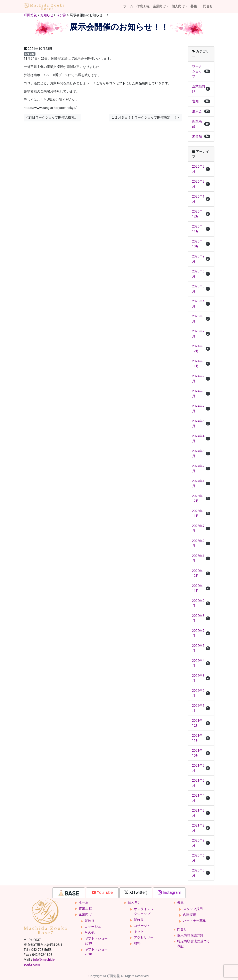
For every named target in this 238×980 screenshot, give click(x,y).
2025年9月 (201, 259)
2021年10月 (201, 753)
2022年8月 (201, 618)
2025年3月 (201, 319)
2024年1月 (201, 483)
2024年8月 (201, 394)
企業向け (159, 6)
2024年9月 (201, 379)
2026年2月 (201, 184)
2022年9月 (201, 603)
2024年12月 (201, 349)
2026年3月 (201, 169)
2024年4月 (201, 439)
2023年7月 (201, 528)
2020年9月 (201, 843)
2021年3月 (201, 813)
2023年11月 (201, 513)
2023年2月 (201, 543)
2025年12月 (201, 214)
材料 (137, 943)
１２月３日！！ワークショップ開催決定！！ (145, 117)
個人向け (178, 6)
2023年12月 (201, 498)
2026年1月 (201, 199)
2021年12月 (201, 723)
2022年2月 (201, 693)
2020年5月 (201, 873)
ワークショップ (201, 71)
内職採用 (190, 915)
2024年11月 (201, 364)
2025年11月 (201, 229)
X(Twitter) (136, 892)
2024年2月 (201, 468)
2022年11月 (201, 588)
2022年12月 (201, 573)
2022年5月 (201, 648)
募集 (194, 6)
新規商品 (201, 124)
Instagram (169, 892)
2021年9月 (201, 768)
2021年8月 (201, 783)
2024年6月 (201, 424)
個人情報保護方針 (190, 935)
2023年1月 (201, 558)
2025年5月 (201, 289)
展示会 (201, 111)
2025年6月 (201, 274)
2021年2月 (201, 828)
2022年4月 (201, 663)
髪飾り (90, 921)
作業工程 (143, 6)
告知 (201, 101)
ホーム (128, 6)
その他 (90, 933)
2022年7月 (201, 633)
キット (139, 931)
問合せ (208, 6)
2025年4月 (201, 304)
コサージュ (93, 927)
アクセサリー (144, 937)
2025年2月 (201, 334)
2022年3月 (201, 678)
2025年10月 (201, 244)
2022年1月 (201, 708)
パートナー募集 (195, 921)
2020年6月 (201, 858)
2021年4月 (201, 798)
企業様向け (201, 89)
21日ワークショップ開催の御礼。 (52, 117)
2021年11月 (201, 738)
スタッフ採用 (193, 909)
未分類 (30, 54)
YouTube (102, 892)
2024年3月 (201, 453)
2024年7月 (201, 409)
